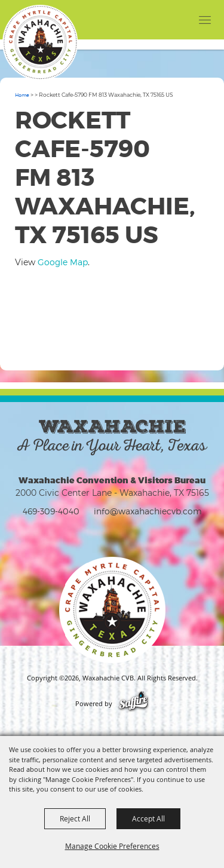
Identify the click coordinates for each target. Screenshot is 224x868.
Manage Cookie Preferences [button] (112, 846)
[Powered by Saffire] (134, 704)
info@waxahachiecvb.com (148, 511)
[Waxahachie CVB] (40, 42)
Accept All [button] (148, 818)
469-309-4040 (51, 511)
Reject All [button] (75, 818)
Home (22, 95)
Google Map (63, 262)
